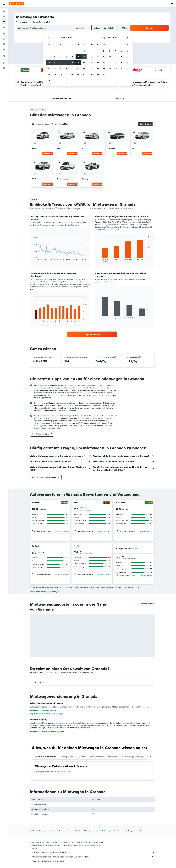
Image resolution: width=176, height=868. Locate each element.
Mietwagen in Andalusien (93, 831)
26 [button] (60, 74)
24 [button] (49, 74)
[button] (4, 4)
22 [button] (78, 68)
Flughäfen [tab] (81, 757)
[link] (92, 334)
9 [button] (84, 57)
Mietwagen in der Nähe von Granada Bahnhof (53, 772)
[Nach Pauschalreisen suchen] (4, 27)
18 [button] (55, 68)
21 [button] (72, 68)
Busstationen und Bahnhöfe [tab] (45, 757)
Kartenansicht (148, 603)
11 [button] (55, 63)
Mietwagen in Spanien (74, 831)
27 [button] (66, 74)
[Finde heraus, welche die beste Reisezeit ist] (4, 44)
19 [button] (61, 68)
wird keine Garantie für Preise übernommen (87, 845)
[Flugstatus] (4, 39)
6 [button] (66, 57)
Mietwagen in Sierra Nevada (113, 831)
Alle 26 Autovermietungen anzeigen (45, 592)
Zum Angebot (47, 154)
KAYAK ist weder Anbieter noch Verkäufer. (93, 852)
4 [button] (55, 57)
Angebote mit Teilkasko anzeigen (43, 710)
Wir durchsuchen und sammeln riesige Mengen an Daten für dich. (93, 857)
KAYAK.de (33, 831)
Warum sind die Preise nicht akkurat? (93, 861)
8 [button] (78, 57)
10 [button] (49, 63)
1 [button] (78, 51)
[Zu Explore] (4, 34)
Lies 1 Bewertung (85, 510)
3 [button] (49, 57)
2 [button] (84, 51)
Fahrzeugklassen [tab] (66, 757)
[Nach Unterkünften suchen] (4, 16)
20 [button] (66, 68)
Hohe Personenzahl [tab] (97, 757)
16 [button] (84, 63)
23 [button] (84, 68)
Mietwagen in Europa (57, 831)
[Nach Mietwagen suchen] (4, 22)
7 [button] (72, 57)
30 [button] (84, 74)
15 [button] (78, 63)
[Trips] (4, 56)
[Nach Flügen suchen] (4, 11)
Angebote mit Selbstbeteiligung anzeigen (47, 731)
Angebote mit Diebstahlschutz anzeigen (47, 714)
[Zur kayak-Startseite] (16, 4)
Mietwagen (43, 831)
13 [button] (66, 63)
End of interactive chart (33, 259)
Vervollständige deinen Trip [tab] (132, 757)
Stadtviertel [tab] (113, 757)
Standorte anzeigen (62, 531)
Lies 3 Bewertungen (86, 553)
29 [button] (78, 74)
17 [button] (49, 68)
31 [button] (49, 80)
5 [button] (61, 57)
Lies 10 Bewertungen (129, 559)
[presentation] (141, 495)
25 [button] (55, 74)
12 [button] (61, 63)
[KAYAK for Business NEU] (4, 49)
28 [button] (72, 74)
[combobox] (23, 22)
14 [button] (72, 63)
